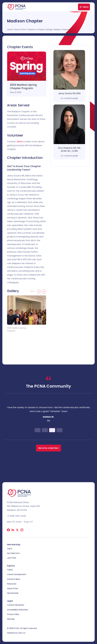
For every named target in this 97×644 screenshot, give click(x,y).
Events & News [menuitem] (14, 579)
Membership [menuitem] (13, 593)
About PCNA (20, 29)
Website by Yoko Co (16, 633)
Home (10, 29)
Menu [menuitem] (86, 7)
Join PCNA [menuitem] (12, 558)
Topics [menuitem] (10, 570)
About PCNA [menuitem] (12, 588)
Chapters (31, 29)
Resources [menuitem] (12, 584)
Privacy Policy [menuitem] (13, 614)
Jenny (19, 142)
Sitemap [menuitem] (11, 619)
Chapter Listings (45, 29)
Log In (10, 548)
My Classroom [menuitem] (13, 553)
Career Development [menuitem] (17, 574)
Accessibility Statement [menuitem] (18, 610)
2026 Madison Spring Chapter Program (23, 87)
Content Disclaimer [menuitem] (16, 605)
